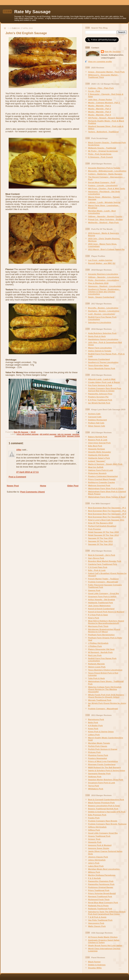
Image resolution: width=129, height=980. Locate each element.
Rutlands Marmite (96, 664)
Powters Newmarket (98, 758)
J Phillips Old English (98, 643)
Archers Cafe (94, 414)
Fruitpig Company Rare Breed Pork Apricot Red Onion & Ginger (105, 389)
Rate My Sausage (32, 12)
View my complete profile (100, 61)
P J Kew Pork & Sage (98, 615)
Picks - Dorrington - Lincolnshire (103, 280)
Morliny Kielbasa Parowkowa (102, 875)
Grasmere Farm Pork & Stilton (102, 596)
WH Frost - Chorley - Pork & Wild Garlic (107, 188)
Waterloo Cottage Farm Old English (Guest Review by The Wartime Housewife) (105, 689)
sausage (76, 434)
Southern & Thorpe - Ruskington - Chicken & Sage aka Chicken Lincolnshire (104, 292)
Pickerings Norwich (97, 473)
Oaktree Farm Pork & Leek (100, 470)
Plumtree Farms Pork (98, 755)
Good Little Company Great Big (103, 833)
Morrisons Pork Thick (98, 626)
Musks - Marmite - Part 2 (99, 109)
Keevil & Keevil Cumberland (101, 609)
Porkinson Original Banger (101, 887)
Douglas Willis (95, 968)
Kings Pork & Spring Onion (101, 732)
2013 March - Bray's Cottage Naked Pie (106, 249)
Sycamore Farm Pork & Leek (102, 783)
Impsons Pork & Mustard (100, 845)
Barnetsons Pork (96, 719)
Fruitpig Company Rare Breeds (103, 821)
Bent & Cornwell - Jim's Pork (102, 555)
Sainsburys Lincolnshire (100, 322)
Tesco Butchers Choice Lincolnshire (105, 670)
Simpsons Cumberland (99, 359)
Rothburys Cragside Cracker (102, 482)
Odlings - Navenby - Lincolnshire (104, 277)
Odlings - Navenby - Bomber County (105, 216)
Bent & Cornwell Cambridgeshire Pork (106, 800)
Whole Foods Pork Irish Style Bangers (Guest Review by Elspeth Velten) (106, 696)
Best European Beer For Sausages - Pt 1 (107, 508)
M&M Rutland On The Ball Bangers (104, 767)
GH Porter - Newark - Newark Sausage (106, 118)
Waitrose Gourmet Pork (99, 485)
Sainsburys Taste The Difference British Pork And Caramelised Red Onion (107, 913)
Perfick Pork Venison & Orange (103, 749)
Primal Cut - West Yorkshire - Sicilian (105, 219)
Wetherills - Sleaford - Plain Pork (103, 222)
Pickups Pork (94, 752)
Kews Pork (93, 728)
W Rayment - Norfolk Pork (100, 652)
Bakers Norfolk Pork (98, 437)
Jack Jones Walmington (99, 606)
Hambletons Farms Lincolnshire (103, 339)
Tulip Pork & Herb (96, 678)
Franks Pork (94, 818)
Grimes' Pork (94, 839)
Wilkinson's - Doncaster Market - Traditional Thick (103, 76)
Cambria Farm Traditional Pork (103, 564)
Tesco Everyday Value (98, 365)
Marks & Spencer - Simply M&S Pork (105, 464)
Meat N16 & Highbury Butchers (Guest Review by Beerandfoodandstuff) (106, 622)
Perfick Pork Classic (98, 746)
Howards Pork (95, 842)
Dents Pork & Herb (97, 336)
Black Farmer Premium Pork (101, 803)
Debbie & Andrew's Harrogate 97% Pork (107, 812)
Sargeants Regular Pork (99, 773)
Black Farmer (94, 962)
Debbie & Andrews (97, 965)
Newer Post (13, 486)
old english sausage (48, 434)
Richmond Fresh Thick (99, 899)
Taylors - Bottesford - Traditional (103, 132)
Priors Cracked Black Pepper (102, 479)
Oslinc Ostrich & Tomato (100, 351)
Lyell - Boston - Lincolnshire (101, 314)
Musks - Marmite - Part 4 (99, 115)
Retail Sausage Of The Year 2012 (103, 535)
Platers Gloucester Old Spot (101, 649)
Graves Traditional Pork (99, 836)
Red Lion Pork (95, 655)
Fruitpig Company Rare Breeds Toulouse (107, 824)
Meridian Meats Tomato (99, 743)
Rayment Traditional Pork (100, 896)
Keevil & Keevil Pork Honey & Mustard (106, 612)
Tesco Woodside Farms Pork (102, 368)
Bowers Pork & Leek (98, 440)
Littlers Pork (94, 735)
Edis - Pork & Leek (97, 570)
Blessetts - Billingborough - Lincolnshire (107, 171)
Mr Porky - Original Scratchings (103, 151)
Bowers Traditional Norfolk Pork (103, 809)
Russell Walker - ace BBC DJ (102, 263)
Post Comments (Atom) (33, 492)
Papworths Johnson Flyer (100, 394)
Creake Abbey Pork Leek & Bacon (104, 382)
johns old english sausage (27, 434)
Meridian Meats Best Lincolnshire (104, 869)
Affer (19, 450)
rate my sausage (64, 434)
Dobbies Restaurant (97, 420)
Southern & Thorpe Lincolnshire (103, 362)
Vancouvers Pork (96, 923)
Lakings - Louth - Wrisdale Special (104, 202)
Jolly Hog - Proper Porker (100, 100)
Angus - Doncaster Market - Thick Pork (106, 72)
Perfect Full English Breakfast (102, 526)
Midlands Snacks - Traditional (102, 148)
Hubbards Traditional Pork (100, 603)
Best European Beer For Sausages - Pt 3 (107, 514)
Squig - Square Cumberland (101, 297)
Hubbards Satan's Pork (99, 458)
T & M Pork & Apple (97, 917)
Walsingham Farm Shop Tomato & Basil (107, 497)
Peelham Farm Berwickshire (101, 635)
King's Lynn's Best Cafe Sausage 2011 (106, 520)
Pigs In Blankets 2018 (98, 283)
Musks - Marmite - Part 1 (99, 106)
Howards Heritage (96, 449)
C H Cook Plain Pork (98, 567)
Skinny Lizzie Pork (97, 667)
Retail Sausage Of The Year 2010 (103, 532)
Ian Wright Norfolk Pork (99, 403)
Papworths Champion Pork (101, 881)
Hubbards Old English (99, 455)
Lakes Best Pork (96, 866)
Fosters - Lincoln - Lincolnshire (103, 185)
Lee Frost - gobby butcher (100, 260)
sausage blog (60, 436)
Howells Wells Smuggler (100, 452)
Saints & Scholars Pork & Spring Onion (107, 770)
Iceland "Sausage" (97, 461)
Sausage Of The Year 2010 (100, 538)
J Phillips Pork (95, 646)
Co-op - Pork (94, 91)
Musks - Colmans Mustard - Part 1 (104, 103)
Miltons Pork (94, 872)
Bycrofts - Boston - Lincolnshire (103, 308)
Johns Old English (97, 860)
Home (43, 486)
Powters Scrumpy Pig (98, 397)
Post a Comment (17, 477)
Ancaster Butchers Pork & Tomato (104, 168)
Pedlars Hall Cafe (96, 423)
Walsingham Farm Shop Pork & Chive (106, 488)
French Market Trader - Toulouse (103, 579)
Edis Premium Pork (97, 815)
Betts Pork (93, 722)
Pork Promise (94, 529)
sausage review (73, 436)
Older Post (73, 486)
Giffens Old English (97, 827)
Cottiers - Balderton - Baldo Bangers (105, 174)
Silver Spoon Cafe (97, 426)
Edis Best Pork (95, 446)
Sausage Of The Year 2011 (100, 541)
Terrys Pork (94, 786)
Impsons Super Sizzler (99, 848)
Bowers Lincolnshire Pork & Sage (104, 806)
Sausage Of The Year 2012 (100, 544)
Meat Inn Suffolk (96, 467)
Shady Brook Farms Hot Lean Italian (105, 945)
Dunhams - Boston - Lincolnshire (104, 311)
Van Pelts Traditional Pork (100, 920)
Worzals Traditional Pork (100, 700)
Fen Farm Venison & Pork (100, 385)
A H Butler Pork (95, 725)
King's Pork (94, 618)
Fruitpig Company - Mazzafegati (103, 582)
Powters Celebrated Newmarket (103, 476)
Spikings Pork (95, 777)
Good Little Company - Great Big (103, 593)
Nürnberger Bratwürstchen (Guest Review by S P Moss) (104, 630)
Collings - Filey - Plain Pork (101, 88)
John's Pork (94, 863)
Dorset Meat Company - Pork (102, 182)
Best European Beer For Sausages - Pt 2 (107, 511)
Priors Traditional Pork (99, 890)
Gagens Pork (94, 590)
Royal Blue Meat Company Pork (103, 902)
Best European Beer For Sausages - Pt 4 (107, 517)
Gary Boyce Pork (96, 558)
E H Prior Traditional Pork (100, 400)
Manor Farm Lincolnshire (100, 348)
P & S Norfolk (94, 878)
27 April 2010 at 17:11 (27, 472)
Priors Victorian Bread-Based (102, 893)
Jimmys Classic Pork (98, 857)
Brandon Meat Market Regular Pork (105, 561)
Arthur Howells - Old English (102, 599)
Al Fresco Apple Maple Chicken (103, 937)
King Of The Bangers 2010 (100, 523)
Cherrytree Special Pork (99, 443)
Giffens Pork (94, 830)
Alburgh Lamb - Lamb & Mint (102, 379)
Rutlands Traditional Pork (100, 909)
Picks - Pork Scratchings (100, 154)
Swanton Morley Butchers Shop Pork (105, 780)
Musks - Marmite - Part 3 (99, 112)
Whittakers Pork (96, 789)
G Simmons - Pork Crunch (100, 157)
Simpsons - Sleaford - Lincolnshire (104, 286)
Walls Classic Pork (97, 926)
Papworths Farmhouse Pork (101, 884)
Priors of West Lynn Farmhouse (103, 761)
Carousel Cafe (95, 417)
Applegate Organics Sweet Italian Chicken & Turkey (104, 941)
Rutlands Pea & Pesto (98, 906)
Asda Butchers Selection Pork (102, 333)
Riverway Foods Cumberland (102, 764)
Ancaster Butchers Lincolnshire (103, 274)
